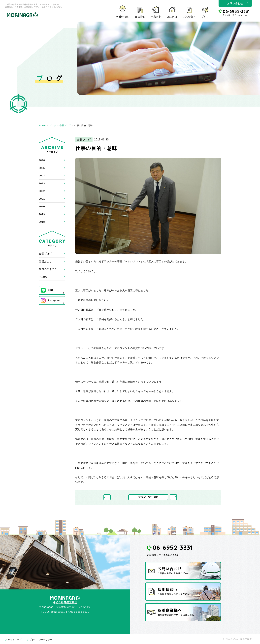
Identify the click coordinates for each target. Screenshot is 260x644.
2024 (42, 176)
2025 (42, 168)
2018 (42, 222)
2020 (42, 206)
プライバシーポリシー (41, 640)
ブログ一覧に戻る (148, 498)
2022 (42, 191)
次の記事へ (181, 498)
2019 (42, 214)
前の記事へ (116, 498)
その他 (43, 277)
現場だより (45, 261)
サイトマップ (15, 640)
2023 (42, 183)
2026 (42, 160)
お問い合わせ (235, 3)
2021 (42, 199)
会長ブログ (45, 254)
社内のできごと (48, 269)
